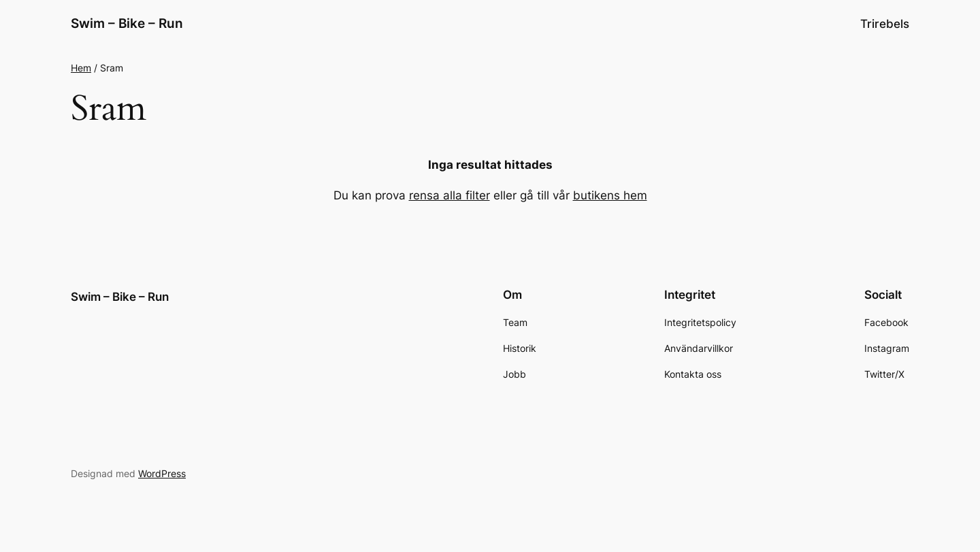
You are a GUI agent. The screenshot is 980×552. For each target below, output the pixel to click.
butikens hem (610, 195)
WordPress (162, 473)
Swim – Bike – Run (127, 23)
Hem (81, 68)
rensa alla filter (450, 195)
